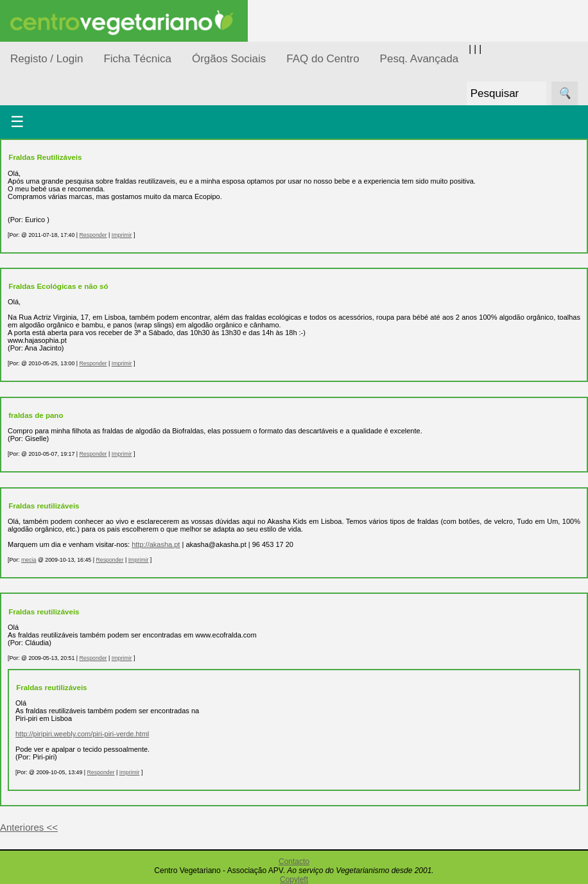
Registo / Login (47, 59)
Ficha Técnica (137, 59)
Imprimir (122, 235)
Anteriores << (29, 827)
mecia (29, 560)
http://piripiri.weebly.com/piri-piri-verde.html (82, 734)
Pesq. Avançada (419, 59)
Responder (93, 235)
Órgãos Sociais (229, 59)
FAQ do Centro (323, 59)
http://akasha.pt (156, 544)
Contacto (294, 862)
